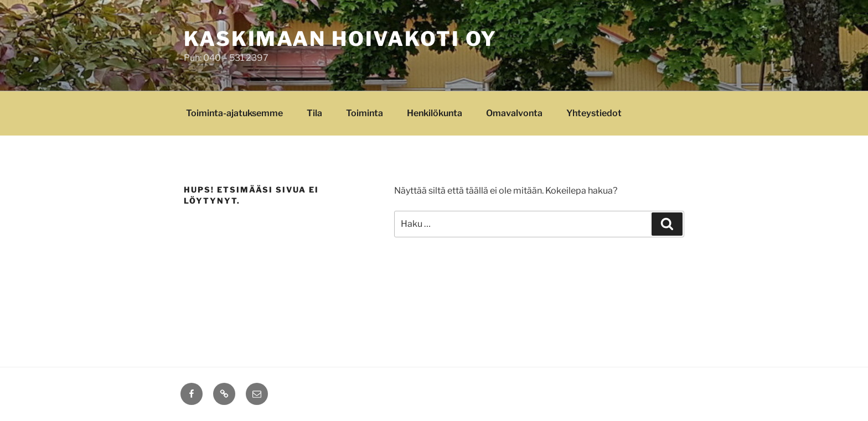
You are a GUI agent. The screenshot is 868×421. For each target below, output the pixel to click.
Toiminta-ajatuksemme (234, 113)
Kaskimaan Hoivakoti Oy (340, 39)
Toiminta (365, 113)
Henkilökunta (435, 113)
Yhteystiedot (594, 113)
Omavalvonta (514, 113)
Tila (314, 113)
